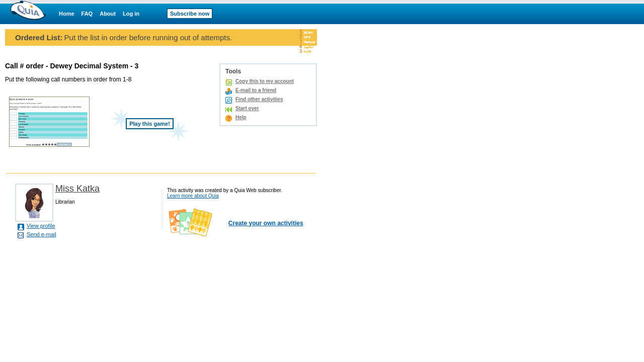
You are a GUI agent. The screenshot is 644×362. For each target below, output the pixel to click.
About (108, 14)
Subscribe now (190, 14)
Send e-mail (42, 234)
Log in (131, 14)
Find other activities (259, 99)
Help (241, 117)
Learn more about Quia (193, 196)
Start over (247, 108)
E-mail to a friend (256, 90)
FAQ (87, 14)
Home (67, 14)
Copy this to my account (265, 81)
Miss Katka (77, 189)
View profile (41, 226)
